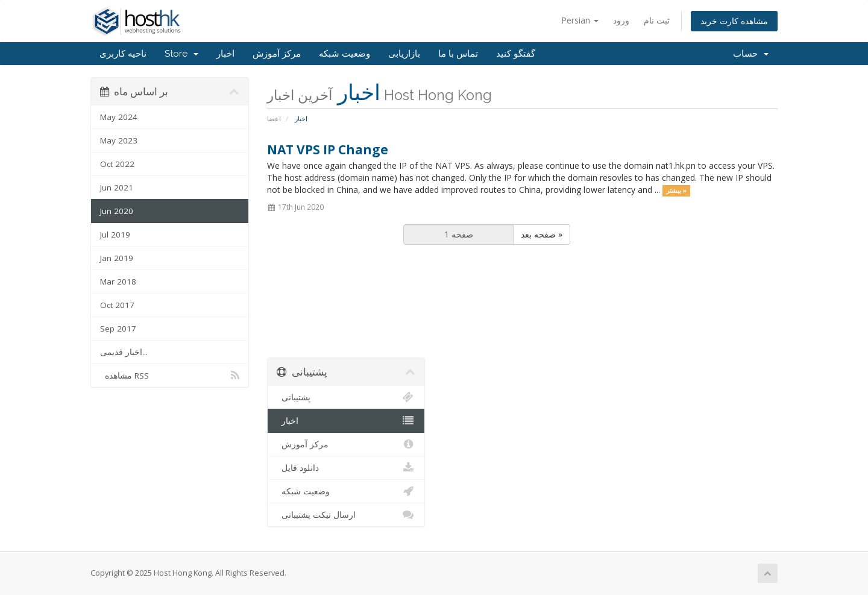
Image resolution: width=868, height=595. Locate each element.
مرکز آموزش (277, 54)
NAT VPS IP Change (328, 150)
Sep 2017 (118, 329)
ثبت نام (657, 20)
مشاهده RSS (170, 376)
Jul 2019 (115, 235)
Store (181, 54)
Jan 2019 (117, 258)
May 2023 (119, 140)
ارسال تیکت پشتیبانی (346, 515)
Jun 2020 (117, 211)
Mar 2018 (118, 282)
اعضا (274, 118)
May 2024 (119, 117)
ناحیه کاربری (123, 54)
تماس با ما (458, 54)
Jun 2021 (117, 187)
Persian (580, 20)
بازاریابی (404, 54)
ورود (621, 20)
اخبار (225, 54)
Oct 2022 (117, 164)
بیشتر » (676, 190)
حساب (751, 54)
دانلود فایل (346, 468)
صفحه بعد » (542, 234)
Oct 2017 (117, 305)
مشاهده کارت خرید (734, 21)
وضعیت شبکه (344, 54)
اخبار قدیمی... (124, 352)
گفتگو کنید (516, 54)
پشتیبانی (346, 397)
